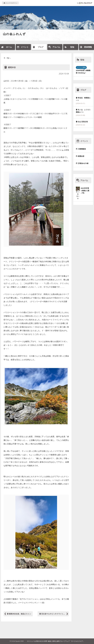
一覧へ (8, 58)
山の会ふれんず (14, 34)
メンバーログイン (10, 3)
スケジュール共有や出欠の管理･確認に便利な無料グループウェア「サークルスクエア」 (56, 641)
